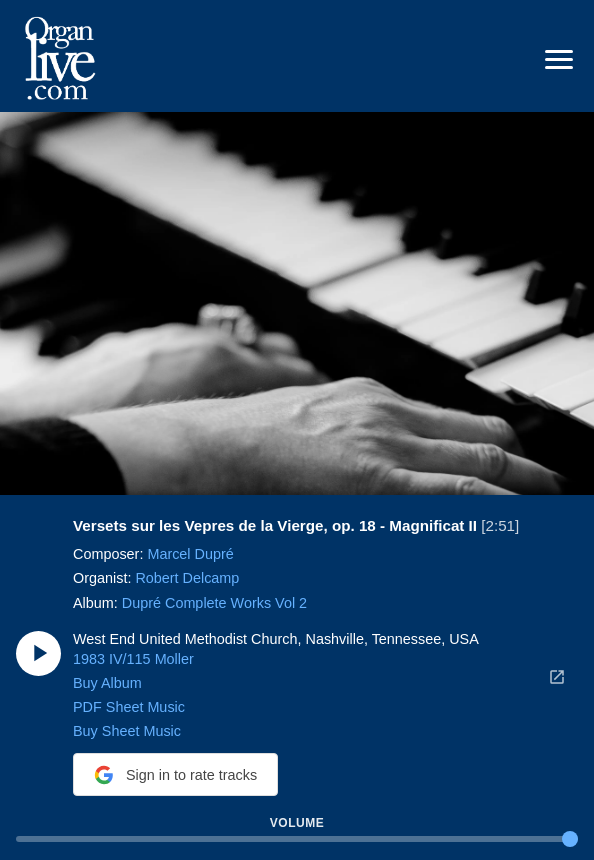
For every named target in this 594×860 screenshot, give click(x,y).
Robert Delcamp (187, 578)
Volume (297, 823)
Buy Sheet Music (127, 731)
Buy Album (107, 683)
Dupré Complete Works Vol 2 (214, 602)
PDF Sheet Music (129, 707)
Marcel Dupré (190, 554)
